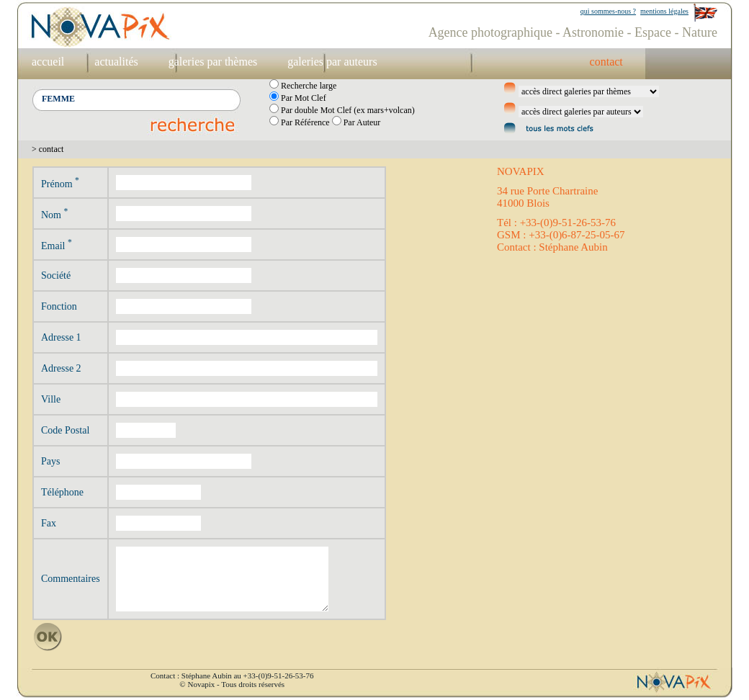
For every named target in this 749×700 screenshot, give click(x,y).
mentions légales (664, 11)
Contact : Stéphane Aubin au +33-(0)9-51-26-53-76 (232, 676)
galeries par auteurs (332, 62)
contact (606, 62)
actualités (116, 62)
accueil (48, 62)
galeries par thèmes (213, 62)
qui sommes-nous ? (608, 11)
